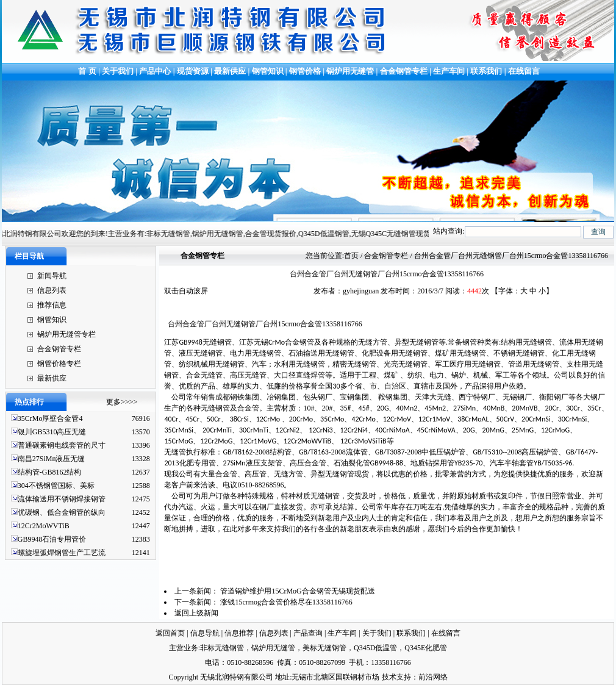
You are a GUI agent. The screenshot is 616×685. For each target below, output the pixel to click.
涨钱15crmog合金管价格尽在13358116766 (286, 602)
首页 (351, 256)
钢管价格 (305, 71)
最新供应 (231, 71)
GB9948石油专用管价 (52, 539)
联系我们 (486, 71)
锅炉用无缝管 (350, 71)
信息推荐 (239, 633)
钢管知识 (268, 71)
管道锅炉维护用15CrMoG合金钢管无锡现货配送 (297, 591)
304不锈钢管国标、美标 (56, 486)
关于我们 (118, 71)
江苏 (198, 342)
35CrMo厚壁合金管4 (50, 418)
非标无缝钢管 (222, 648)
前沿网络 (433, 677)
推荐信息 (52, 305)
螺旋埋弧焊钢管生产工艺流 (62, 553)
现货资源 (193, 71)
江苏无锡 (277, 342)
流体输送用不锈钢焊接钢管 (62, 499)
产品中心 (155, 71)
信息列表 (52, 290)
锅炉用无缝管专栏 (66, 334)
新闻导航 (52, 276)
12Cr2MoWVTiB (44, 526)
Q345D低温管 (375, 648)
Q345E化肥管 (426, 648)
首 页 (86, 71)
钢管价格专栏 (59, 364)
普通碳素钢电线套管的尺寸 (62, 445)
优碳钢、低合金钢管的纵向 (62, 512)
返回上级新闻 (196, 613)
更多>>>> (122, 402)
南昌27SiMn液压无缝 (52, 459)
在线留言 (524, 71)
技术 (389, 677)
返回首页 (170, 633)
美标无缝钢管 (324, 648)
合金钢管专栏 (404, 71)
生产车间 (450, 71)
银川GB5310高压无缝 (52, 432)
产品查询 (308, 633)
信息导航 (205, 633)
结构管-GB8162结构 (50, 472)
